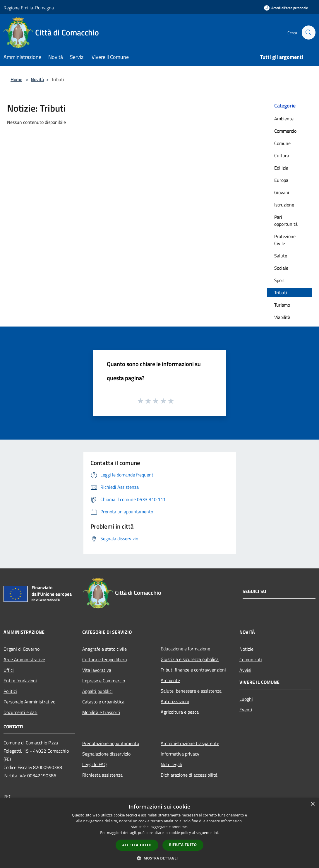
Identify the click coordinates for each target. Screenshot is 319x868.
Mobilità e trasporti (101, 712)
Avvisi (245, 670)
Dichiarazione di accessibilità (189, 775)
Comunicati (251, 659)
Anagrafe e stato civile (104, 649)
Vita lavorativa (97, 670)
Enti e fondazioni (20, 681)
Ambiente (284, 119)
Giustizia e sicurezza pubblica (190, 659)
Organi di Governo (22, 649)
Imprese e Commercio (104, 681)
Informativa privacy (180, 754)
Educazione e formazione (185, 649)
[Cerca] (308, 33)
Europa (281, 180)
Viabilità (282, 317)
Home (16, 79)
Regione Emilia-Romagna (29, 8)
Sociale (281, 268)
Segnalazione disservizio (106, 754)
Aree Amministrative (24, 659)
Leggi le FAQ (95, 764)
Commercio (285, 131)
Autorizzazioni (175, 701)
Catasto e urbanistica (103, 702)
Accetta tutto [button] (137, 845)
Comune (282, 143)
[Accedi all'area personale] (286, 8)
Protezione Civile (285, 240)
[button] (159, 858)
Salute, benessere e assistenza (191, 691)
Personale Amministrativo (29, 702)
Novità (37, 79)
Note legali (171, 764)
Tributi (281, 293)
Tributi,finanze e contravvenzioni (193, 670)
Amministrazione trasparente (190, 743)
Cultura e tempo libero (104, 659)
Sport (280, 280)
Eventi (246, 710)
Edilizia (281, 168)
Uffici (9, 670)
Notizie (246, 649)
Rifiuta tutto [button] (183, 845)
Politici (10, 691)
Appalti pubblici (97, 691)
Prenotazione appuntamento (111, 743)
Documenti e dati (20, 712)
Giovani (282, 192)
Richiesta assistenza (102, 775)
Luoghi (246, 699)
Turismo (282, 305)
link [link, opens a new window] (216, 833)
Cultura (282, 156)
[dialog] (159, 833)
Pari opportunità (286, 221)
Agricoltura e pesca (180, 712)
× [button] (312, 804)
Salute (281, 256)
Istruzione (284, 205)
